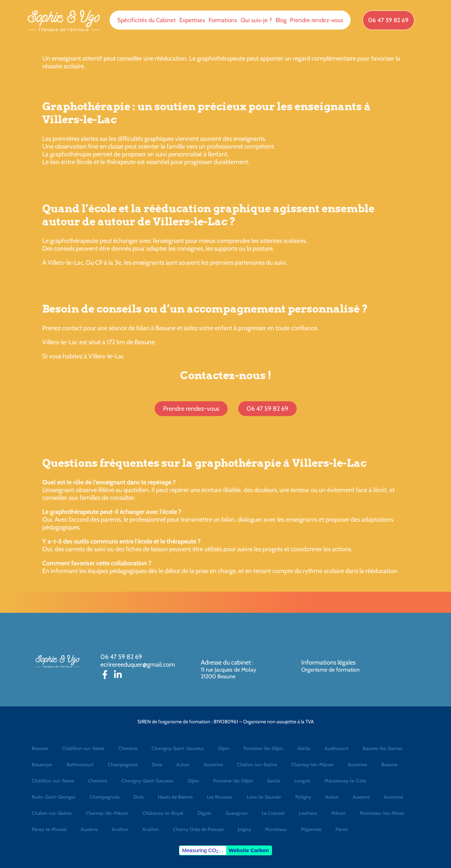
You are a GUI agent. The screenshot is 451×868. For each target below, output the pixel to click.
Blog (281, 20)
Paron (342, 829)
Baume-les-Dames (383, 748)
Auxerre (361, 797)
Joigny (244, 829)
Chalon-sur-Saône (257, 765)
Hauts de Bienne (175, 797)
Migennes (311, 829)
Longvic (302, 781)
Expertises (192, 20)
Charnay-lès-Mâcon (312, 765)
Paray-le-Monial (49, 829)
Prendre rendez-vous (317, 20)
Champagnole (123, 765)
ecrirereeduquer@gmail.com (138, 665)
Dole (157, 765)
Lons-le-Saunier (264, 797)
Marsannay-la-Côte (345, 781)
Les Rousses (220, 797)
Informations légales (328, 662)
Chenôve (128, 748)
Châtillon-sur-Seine (83, 748)
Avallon (120, 829)
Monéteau (276, 829)
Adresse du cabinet (227, 662)
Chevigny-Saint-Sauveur (178, 748)
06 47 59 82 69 (121, 657)
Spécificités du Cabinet (147, 20)
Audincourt (336, 748)
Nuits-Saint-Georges (54, 797)
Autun (183, 765)
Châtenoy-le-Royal (163, 813)
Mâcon (338, 813)
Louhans (308, 813)
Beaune (40, 748)
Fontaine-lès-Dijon (263, 748)
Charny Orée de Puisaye (198, 829)
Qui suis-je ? (256, 20)
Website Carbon (249, 850)
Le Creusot (273, 813)
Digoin (205, 813)
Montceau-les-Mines (382, 813)
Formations (223, 20)
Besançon (42, 765)
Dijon (224, 748)
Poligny (303, 797)
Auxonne (213, 765)
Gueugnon (237, 813)
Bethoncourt (80, 765)
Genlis (304, 748)
